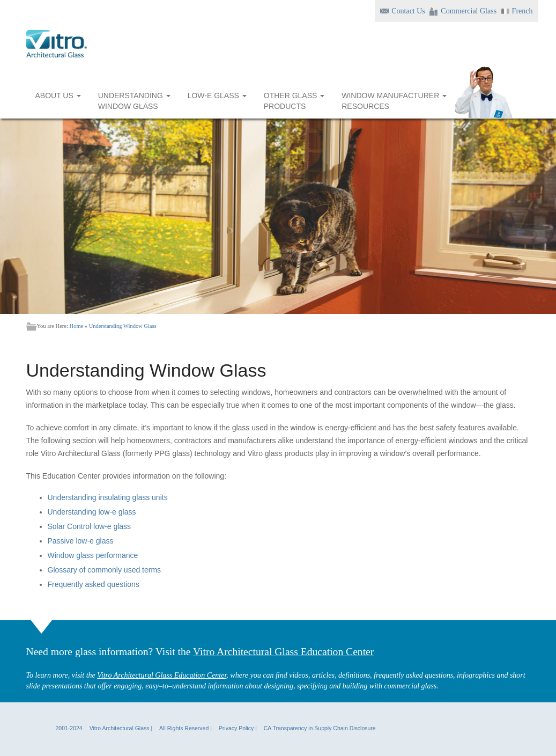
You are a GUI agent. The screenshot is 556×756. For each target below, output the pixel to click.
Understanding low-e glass (92, 512)
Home (77, 326)
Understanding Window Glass (123, 326)
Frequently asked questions (94, 584)
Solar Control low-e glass (90, 526)
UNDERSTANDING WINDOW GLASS (134, 101)
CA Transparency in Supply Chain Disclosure (320, 728)
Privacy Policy (236, 728)
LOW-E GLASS (217, 101)
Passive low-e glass (81, 541)
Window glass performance (93, 555)
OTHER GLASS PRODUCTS (294, 101)
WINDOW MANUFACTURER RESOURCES (394, 101)
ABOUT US (58, 101)
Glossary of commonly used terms (105, 570)
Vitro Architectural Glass (120, 728)
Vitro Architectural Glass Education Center (283, 652)
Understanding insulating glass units (108, 497)
